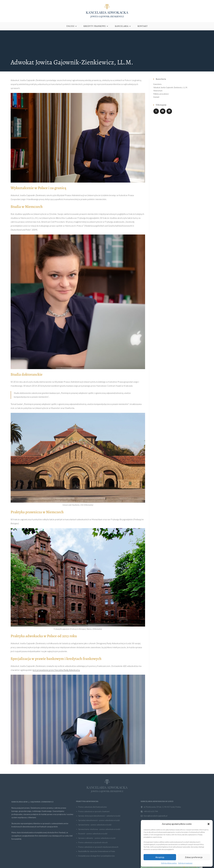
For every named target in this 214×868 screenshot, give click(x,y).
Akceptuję (160, 857)
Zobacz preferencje (194, 857)
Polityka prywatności (185, 863)
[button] (209, 824)
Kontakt (156, 97)
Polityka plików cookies (169, 863)
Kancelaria (157, 84)
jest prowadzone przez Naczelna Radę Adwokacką (56, 670)
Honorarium (158, 91)
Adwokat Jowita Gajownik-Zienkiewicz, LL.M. (170, 88)
